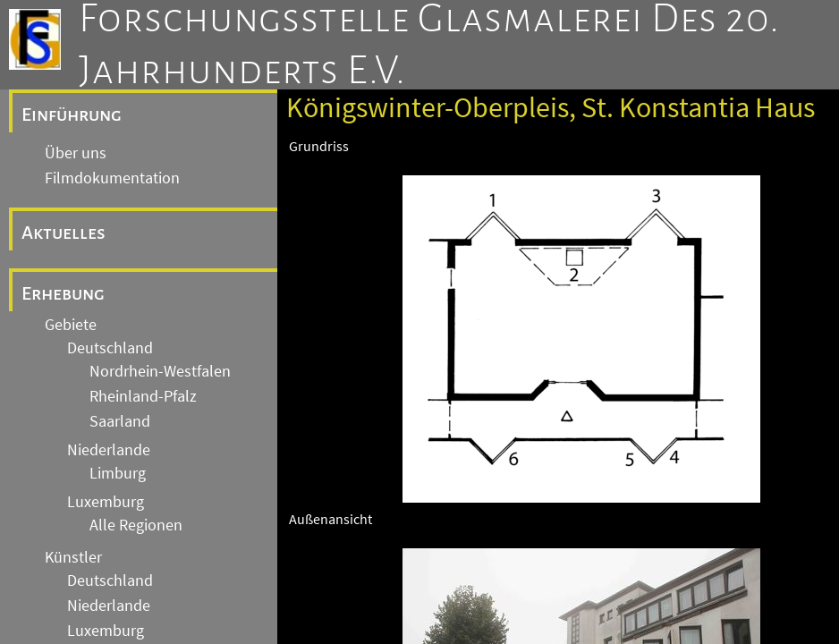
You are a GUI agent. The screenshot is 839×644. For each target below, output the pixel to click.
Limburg (118, 473)
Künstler (73, 557)
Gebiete (71, 325)
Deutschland (110, 348)
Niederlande (109, 450)
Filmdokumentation (112, 178)
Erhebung (63, 293)
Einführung (72, 114)
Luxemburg (106, 502)
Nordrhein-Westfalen (160, 371)
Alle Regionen (136, 525)
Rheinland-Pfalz (143, 396)
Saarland (120, 421)
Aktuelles (64, 233)
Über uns (76, 153)
